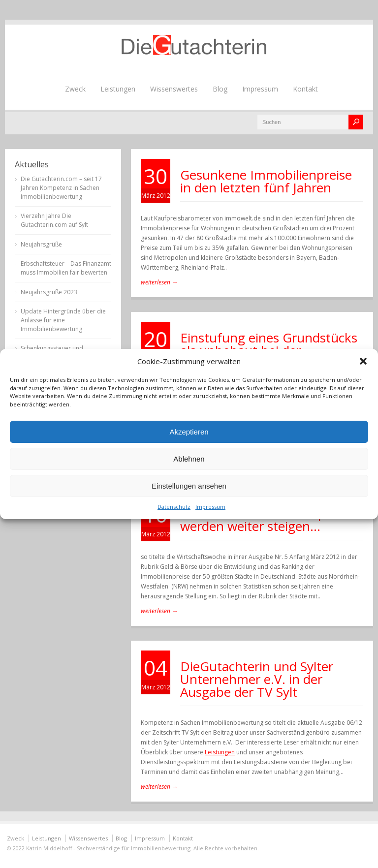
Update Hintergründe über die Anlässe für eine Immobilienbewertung (63, 320)
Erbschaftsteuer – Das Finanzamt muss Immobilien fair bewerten (66, 268)
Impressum (210, 507)
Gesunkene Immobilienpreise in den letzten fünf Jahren (266, 181)
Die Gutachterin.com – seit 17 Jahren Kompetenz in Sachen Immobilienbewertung (61, 188)
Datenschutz (174, 507)
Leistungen (118, 89)
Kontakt (305, 89)
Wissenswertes (174, 89)
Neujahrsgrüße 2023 (49, 292)
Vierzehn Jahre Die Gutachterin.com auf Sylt (54, 220)
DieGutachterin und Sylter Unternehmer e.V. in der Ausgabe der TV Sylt (257, 679)
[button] (363, 361)
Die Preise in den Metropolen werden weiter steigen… (266, 520)
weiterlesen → (159, 282)
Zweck (75, 89)
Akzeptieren (189, 432)
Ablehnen (189, 459)
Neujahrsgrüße (41, 244)
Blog (220, 89)
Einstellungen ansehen (189, 486)
